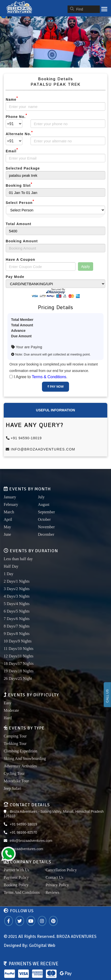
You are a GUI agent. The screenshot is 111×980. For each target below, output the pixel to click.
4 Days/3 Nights (17, 596)
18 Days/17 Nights (19, 664)
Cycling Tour (14, 773)
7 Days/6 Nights (17, 619)
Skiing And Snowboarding (25, 758)
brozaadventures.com (26, 849)
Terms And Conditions (22, 892)
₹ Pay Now (55, 387)
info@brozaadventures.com (40, 449)
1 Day (9, 574)
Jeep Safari (13, 788)
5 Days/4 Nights (17, 604)
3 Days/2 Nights (17, 589)
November (46, 527)
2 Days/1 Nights (17, 581)
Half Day (11, 566)
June (7, 534)
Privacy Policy (57, 885)
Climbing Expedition (20, 751)
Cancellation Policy (61, 870)
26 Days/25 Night (18, 678)
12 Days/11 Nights (18, 656)
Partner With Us (17, 870)
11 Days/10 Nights (18, 649)
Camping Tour (15, 736)
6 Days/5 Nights (17, 611)
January (10, 497)
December (46, 534)
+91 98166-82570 (23, 832)
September (46, 512)
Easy (8, 703)
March (9, 512)
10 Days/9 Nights (18, 641)
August (44, 504)
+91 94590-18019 (24, 438)
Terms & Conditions (49, 377)
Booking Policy (16, 885)
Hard (8, 718)
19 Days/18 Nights (19, 671)
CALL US (107, 696)
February (11, 504)
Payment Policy (16, 877)
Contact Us (55, 877)
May (7, 527)
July (41, 497)
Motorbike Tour (16, 781)
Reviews (53, 892)
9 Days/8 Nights (17, 634)
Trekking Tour (15, 744)
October (44, 519)
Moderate (11, 710)
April (8, 519)
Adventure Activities (20, 766)
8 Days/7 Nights (17, 626)
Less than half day (18, 559)
